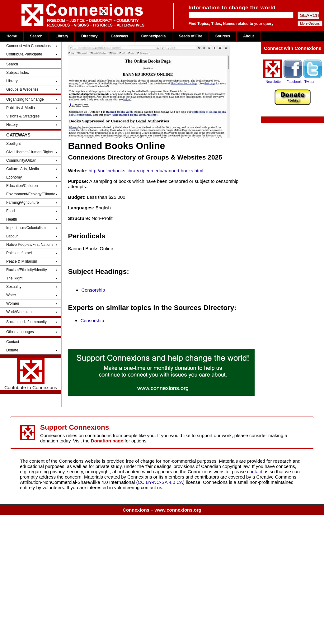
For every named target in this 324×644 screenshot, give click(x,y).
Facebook (294, 82)
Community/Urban (21, 160)
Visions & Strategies (23, 116)
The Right (14, 278)
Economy (14, 177)
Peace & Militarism (22, 261)
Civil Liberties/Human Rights (30, 152)
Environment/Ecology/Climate (31, 194)
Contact (13, 342)
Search (36, 36)
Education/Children (22, 186)
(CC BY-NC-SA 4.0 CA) (160, 482)
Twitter (309, 82)
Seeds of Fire (190, 36)
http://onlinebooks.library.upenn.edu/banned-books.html (146, 171)
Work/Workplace (20, 312)
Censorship (93, 290)
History (12, 125)
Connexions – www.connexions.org (162, 510)
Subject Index (18, 73)
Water (11, 295)
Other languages (20, 332)
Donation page (107, 441)
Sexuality (14, 287)
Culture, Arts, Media (23, 169)
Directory (89, 36)
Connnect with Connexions (28, 46)
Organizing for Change (25, 99)
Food (10, 211)
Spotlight (14, 144)
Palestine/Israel (19, 253)
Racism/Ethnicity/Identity (27, 270)
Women (13, 303)
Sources (223, 36)
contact (255, 472)
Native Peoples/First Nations (30, 245)
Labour (12, 236)
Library (62, 36)
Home (12, 36)
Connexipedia (154, 36)
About (249, 36)
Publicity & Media (21, 108)
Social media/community (26, 322)
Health (12, 219)
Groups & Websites (22, 89)
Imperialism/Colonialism (26, 228)
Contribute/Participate (24, 54)
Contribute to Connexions (31, 374)
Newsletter (274, 82)
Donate (12, 350)
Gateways (120, 36)
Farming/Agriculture (23, 203)
